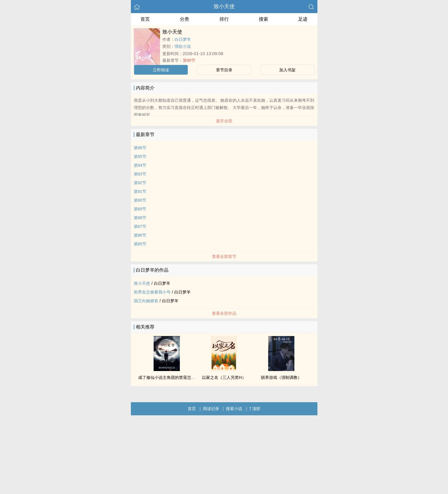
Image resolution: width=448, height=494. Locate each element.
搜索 (263, 19)
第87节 (140, 226)
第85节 (140, 244)
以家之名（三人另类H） (224, 377)
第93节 (140, 174)
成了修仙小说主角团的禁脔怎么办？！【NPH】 (181, 377)
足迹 (303, 19)
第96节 (189, 60)
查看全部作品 (224, 313)
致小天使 (224, 6)
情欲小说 (183, 46)
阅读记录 (211, 409)
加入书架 (287, 70)
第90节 (140, 200)
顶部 (255, 409)
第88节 (140, 218)
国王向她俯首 (146, 301)
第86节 (140, 235)
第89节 (140, 209)
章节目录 (224, 70)
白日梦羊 (183, 39)
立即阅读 (161, 70)
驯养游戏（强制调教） (281, 377)
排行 (224, 19)
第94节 (140, 165)
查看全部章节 (224, 256)
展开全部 (224, 121)
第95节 (140, 157)
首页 (145, 19)
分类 (185, 19)
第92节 (140, 183)
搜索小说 (234, 409)
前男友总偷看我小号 (152, 292)
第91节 (140, 191)
